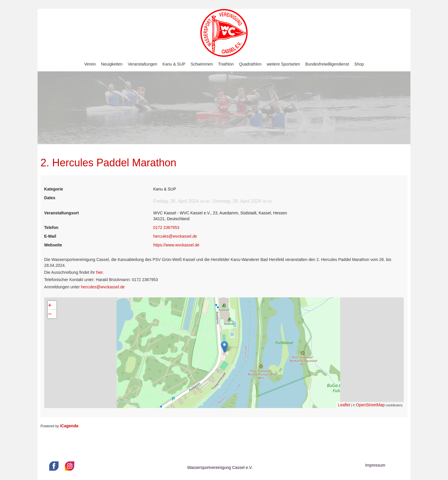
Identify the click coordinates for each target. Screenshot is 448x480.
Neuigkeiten (112, 64)
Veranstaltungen (143, 64)
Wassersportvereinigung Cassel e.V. (220, 467)
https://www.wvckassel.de (176, 245)
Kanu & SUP (174, 64)
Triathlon (226, 64)
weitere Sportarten (283, 64)
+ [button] (50, 305)
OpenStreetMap (370, 405)
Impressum (375, 465)
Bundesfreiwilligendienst (327, 64)
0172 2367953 (166, 227)
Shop (359, 64)
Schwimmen (202, 64)
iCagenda (69, 426)
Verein (90, 64)
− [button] (50, 314)
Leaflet (344, 405)
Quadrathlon (250, 64)
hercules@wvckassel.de (175, 236)
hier (99, 272)
